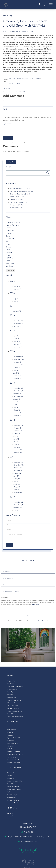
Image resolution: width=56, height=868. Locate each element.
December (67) (18, 503)
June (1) (16, 406)
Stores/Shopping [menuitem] (7, 739)
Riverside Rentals (15, 85)
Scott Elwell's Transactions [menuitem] (10, 688)
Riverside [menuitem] (31, 688)
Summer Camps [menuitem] (7, 750)
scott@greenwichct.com (28, 784)
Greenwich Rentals (16, 82)
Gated (8, 251)
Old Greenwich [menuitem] (33, 685)
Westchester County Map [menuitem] (9, 712)
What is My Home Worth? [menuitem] (9, 701)
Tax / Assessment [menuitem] (7, 707)
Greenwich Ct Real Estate (31, 80)
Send (28, 617)
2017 (12, 307)
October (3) (17, 429)
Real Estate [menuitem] (5, 685)
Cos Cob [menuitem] (31, 690)
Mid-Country (10, 267)
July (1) (16, 403)
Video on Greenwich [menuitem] (8, 728)
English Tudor (10, 240)
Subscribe (11, 163)
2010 (12, 498)
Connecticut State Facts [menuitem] (35, 715)
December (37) (18, 464)
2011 (12, 458)
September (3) (18, 398)
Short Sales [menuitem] (5, 715)
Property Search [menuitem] (7, 682)
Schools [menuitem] (4, 731)
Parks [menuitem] (3, 747)
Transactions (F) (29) (16, 206)
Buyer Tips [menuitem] (5, 693)
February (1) (17, 290)
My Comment (8, 125)
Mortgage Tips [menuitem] (6, 699)
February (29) (18, 491)
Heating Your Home (13, 226)
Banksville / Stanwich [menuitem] (34, 707)
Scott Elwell (10, 32)
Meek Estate (10, 265)
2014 (12, 352)
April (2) (16, 340)
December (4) (18, 358)
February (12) (18, 451)
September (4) (18, 366)
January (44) (18, 494)
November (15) (19, 392)
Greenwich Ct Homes (13, 223)
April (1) (16, 446)
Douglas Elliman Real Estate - (28, 780)
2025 (12, 282)
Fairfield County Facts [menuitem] (34, 718)
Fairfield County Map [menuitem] (8, 710)
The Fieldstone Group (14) (19, 203)
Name (5, 102)
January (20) (18, 454)
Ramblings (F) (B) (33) (17, 201)
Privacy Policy (29, 143)
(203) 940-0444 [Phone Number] (44, 5)
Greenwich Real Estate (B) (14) (20, 195)
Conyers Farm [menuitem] (32, 712)
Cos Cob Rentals (15, 80)
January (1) (17, 312)
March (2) (17, 448)
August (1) (17, 400)
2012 (12, 421)
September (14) (19, 472)
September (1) (18, 432)
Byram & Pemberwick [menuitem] (34, 693)
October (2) (17, 327)
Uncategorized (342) (16, 209)
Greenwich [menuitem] (31, 682)
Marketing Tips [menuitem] (6, 704)
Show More (10, 271)
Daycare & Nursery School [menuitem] (10, 736)
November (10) (19, 361)
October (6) (17, 363)
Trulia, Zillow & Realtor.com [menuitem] (10, 718)
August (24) (17, 475)
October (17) (18, 469)
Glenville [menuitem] (31, 701)
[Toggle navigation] (50, 5)
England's (9, 237)
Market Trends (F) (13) (17, 198)
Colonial (9, 229)
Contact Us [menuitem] (31, 731)
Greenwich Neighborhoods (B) (14, 92)
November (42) (19, 506)
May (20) (16, 483)
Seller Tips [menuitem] (5, 696)
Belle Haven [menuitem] (32, 704)
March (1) (17, 288)
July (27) (16, 477)
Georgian (9, 254)
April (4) (16, 374)
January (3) (17, 380)
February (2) (17, 377)
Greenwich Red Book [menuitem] (8, 758)
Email (5, 110)
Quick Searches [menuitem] (6, 690)
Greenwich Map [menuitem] (7, 753)
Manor (8, 262)
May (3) (16, 303)
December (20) (18, 389)
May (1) (16, 443)
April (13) (16, 485)
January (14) (18, 348)
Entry (8, 243)
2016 (12, 317)
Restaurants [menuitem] (5, 734)
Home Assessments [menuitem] (8, 742)
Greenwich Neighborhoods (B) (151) (22, 192)
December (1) (18, 322)
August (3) (17, 435)
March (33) (17, 488)
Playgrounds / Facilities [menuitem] (9, 745)
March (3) (17, 343)
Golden (8, 256)
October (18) (18, 509)
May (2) (16, 371)
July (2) (16, 300)
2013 (12, 384)
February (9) (17, 345)
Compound (10, 232)
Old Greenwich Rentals (32, 82)
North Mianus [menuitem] (32, 696)
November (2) (18, 325)
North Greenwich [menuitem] (33, 699)
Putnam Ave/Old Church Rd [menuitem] (36, 710)
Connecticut (10, 234)
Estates (8, 248)
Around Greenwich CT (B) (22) (20, 190)
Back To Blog (7, 17)
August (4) (17, 369)
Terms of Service (37, 143)
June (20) (17, 480)
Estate (8, 245)
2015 (12, 332)
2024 (12, 295)
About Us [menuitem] (31, 728)
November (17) (19, 466)
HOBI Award (10, 259)
